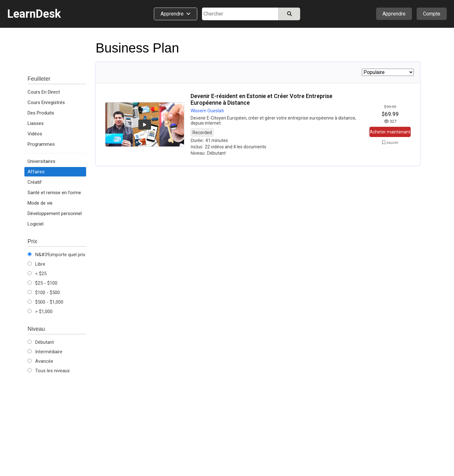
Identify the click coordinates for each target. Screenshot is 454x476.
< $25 (37, 274)
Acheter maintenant (390, 132)
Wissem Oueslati (207, 111)
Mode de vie (40, 203)
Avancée (40, 361)
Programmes (41, 144)
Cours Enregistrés (46, 102)
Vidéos (35, 134)
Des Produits (41, 113)
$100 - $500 (44, 293)
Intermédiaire (45, 352)
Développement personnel (55, 213)
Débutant (41, 342)
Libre (36, 264)
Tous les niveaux (49, 371)
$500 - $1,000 (45, 302)
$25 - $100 (42, 283)
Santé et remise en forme (54, 193)
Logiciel (35, 224)
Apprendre (394, 14)
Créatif (35, 182)
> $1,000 (40, 312)
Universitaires (41, 161)
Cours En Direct (44, 92)
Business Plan (137, 48)
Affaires (36, 172)
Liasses (36, 123)
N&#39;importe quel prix (56, 255)
